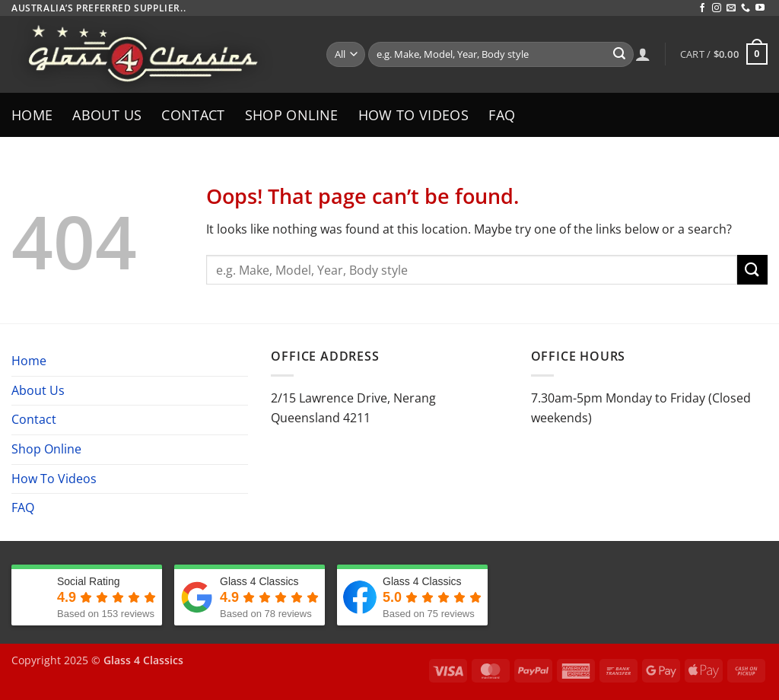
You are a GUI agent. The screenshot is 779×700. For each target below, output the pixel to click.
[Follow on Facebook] (702, 8)
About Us (107, 115)
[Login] (643, 54)
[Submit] (619, 55)
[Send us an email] (731, 8)
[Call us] (746, 8)
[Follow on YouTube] (760, 8)
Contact (193, 115)
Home (32, 115)
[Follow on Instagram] (717, 8)
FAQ (502, 115)
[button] (724, 54)
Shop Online (292, 115)
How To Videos (414, 115)
